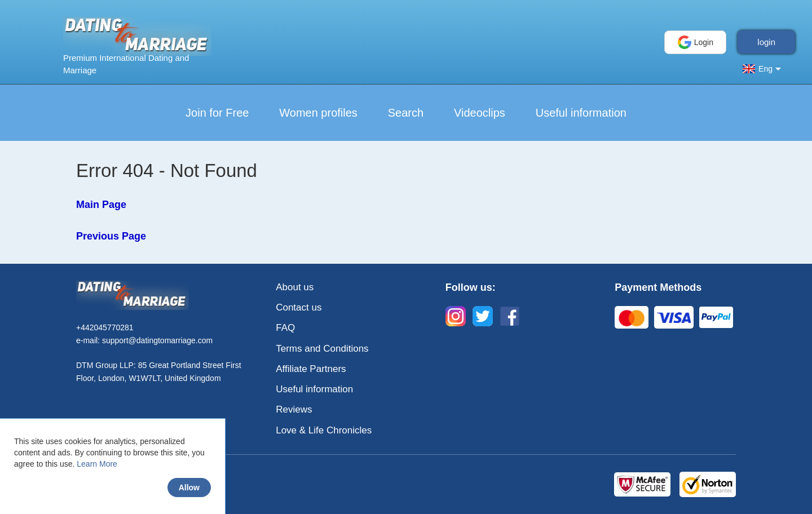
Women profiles (318, 113)
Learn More (97, 464)
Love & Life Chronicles (324, 430)
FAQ (285, 328)
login (766, 42)
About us (295, 287)
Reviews (294, 409)
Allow (189, 488)
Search (406, 113)
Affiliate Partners (311, 369)
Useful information (581, 113)
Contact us (299, 307)
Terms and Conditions (322, 349)
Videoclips (480, 113)
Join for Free (217, 113)
